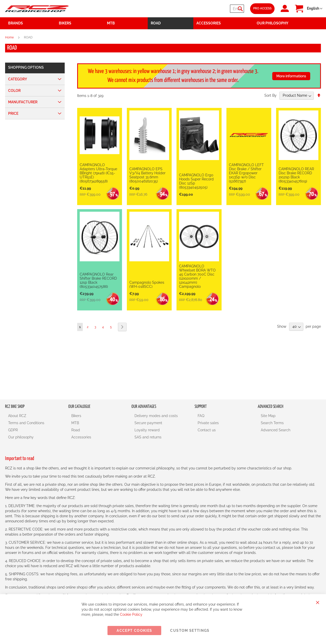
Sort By (270, 95)
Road (76, 430)
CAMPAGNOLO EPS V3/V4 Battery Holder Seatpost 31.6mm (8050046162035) (147, 175)
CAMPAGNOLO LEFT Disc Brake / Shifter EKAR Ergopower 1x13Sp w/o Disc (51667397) (246, 173)
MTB (75, 423)
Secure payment (148, 423)
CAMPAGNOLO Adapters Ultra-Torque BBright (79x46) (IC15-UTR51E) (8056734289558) (98, 173)
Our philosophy (21, 437)
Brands (16, 23)
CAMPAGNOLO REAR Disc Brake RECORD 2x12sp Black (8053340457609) (296, 175)
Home (10, 37)
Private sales (208, 423)
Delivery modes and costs (156, 416)
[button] (315, 9)
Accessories (81, 437)
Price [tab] (13, 113)
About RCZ (17, 416)
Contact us (207, 430)
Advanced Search (276, 430)
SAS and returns (148, 437)
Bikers (76, 416)
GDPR (13, 430)
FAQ (201, 416)
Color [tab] (14, 91)
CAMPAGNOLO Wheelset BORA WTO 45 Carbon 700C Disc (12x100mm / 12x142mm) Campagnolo (197, 276)
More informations (291, 76)
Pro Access (262, 8)
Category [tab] (18, 79)
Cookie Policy (131, 614)
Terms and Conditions (26, 423)
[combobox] (213, 9)
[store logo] (37, 9)
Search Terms (272, 423)
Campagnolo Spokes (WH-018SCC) (147, 284)
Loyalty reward (147, 430)
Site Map (268, 416)
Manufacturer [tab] (23, 102)
